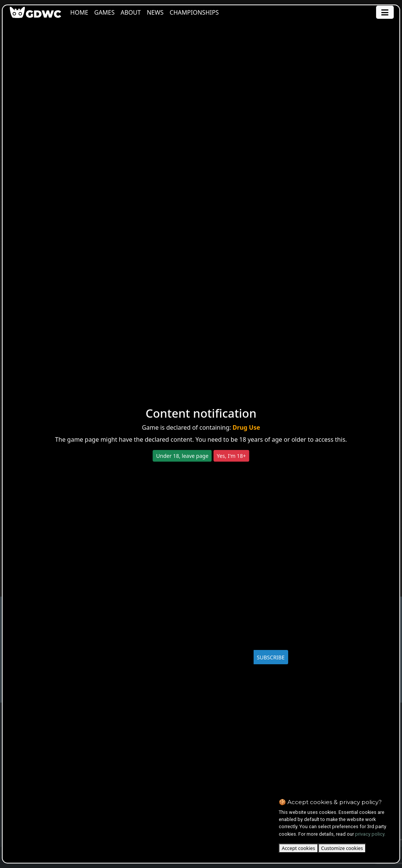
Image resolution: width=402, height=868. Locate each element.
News (158, 12)
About (133, 12)
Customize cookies (342, 848)
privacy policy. (370, 834)
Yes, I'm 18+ (231, 456)
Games (107, 12)
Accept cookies (298, 848)
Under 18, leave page (182, 456)
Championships (197, 12)
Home (82, 12)
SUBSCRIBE (271, 657)
